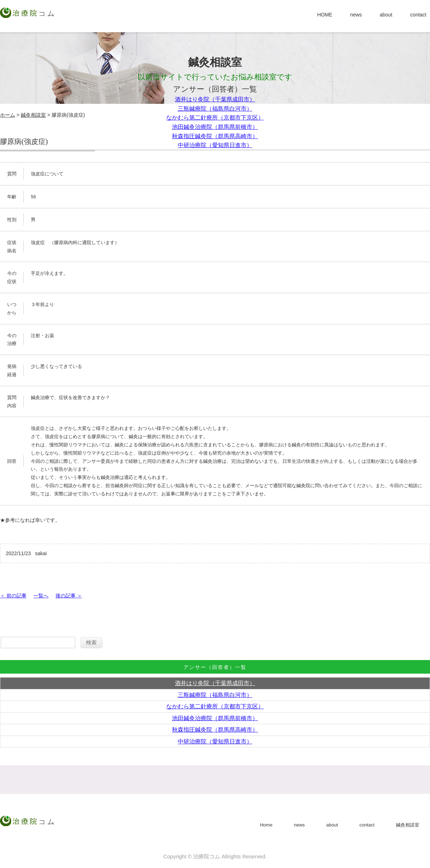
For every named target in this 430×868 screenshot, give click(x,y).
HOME (325, 15)
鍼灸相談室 (33, 115)
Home (266, 825)
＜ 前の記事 (13, 596)
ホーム (8, 115)
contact (418, 15)
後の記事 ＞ (69, 596)
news (356, 15)
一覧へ (41, 596)
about (386, 15)
